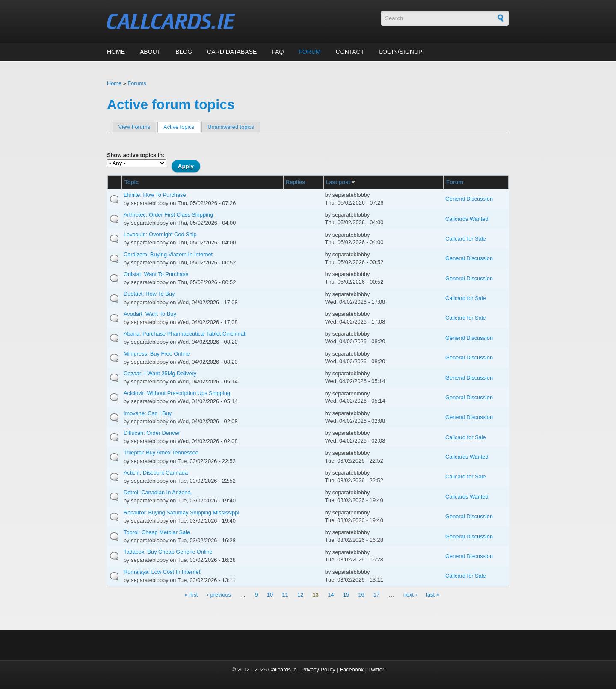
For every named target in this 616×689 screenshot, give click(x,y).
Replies (296, 182)
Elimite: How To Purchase (155, 195)
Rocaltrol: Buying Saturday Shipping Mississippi (181, 512)
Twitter (376, 670)
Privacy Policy (318, 670)
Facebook (352, 670)
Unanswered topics (231, 127)
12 (300, 595)
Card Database (232, 52)
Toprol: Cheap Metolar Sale (157, 532)
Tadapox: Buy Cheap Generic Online (168, 552)
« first (191, 595)
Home (116, 52)
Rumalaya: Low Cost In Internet (162, 572)
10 (270, 595)
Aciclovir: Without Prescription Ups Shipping (177, 393)
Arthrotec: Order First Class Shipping (168, 215)
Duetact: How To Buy (149, 294)
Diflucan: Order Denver (152, 433)
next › (410, 595)
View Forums (134, 127)
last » (433, 595)
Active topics (182, 127)
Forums (137, 83)
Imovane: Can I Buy (148, 413)
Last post (341, 182)
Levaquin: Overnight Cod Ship (160, 234)
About (150, 52)
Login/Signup (401, 52)
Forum (309, 52)
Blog (184, 52)
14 (331, 595)
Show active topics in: (136, 155)
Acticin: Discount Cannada (156, 473)
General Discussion (469, 199)
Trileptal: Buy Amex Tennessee (161, 453)
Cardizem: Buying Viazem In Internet (168, 254)
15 (346, 595)
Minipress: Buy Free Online (157, 354)
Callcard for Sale (466, 239)
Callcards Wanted (467, 219)
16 (361, 595)
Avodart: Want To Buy (150, 314)
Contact (350, 52)
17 (376, 595)
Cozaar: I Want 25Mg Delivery (160, 373)
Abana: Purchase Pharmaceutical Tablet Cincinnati (185, 334)
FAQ (278, 52)
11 (285, 595)
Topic (132, 182)
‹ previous (219, 595)
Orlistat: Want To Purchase (156, 274)
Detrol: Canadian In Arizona (157, 492)
